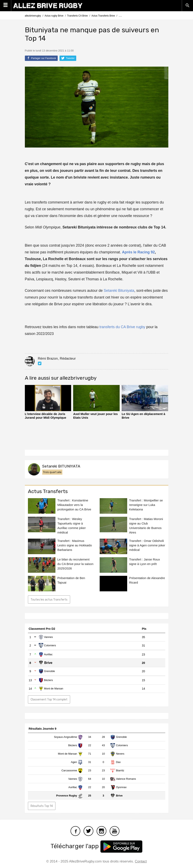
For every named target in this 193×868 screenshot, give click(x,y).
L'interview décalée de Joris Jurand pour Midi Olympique (46, 416)
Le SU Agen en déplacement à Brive (143, 416)
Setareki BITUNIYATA (61, 466)
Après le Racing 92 (138, 252)
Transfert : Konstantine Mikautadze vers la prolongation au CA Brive (74, 505)
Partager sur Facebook (41, 58)
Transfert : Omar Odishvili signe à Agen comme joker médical (147, 545)
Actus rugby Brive (54, 16)
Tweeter (68, 58)
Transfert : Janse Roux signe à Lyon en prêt (145, 562)
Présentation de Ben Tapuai (71, 580)
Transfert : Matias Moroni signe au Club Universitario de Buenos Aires (146, 526)
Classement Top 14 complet (49, 700)
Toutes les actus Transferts (49, 600)
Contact (141, 861)
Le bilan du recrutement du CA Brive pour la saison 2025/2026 (76, 564)
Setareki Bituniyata (119, 291)
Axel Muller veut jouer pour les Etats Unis (95, 416)
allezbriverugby (33, 16)
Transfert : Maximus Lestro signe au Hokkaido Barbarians (75, 545)
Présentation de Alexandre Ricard (147, 580)
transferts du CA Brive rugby (122, 327)
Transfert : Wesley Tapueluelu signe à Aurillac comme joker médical (72, 526)
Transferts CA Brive (77, 16)
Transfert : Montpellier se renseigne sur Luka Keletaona (146, 505)
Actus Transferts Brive (103, 16)
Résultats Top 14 (42, 806)
